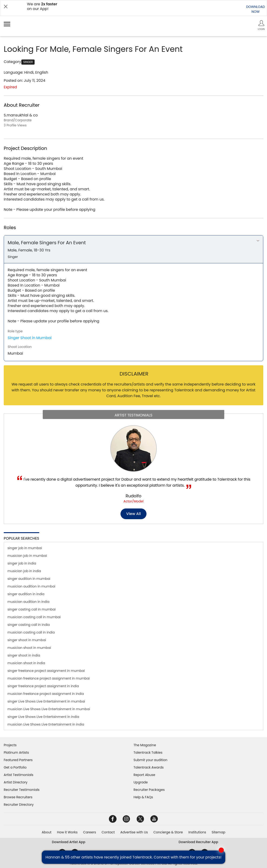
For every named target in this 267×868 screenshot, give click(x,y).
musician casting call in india (31, 632)
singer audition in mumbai (29, 579)
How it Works (67, 832)
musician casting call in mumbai (34, 617)
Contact (108, 832)
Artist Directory (16, 782)
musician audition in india (28, 602)
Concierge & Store (168, 832)
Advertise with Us (134, 832)
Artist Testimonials (18, 775)
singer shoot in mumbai (27, 640)
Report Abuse (144, 775)
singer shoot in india (24, 655)
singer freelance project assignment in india (43, 686)
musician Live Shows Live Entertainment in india (46, 724)
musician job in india (24, 571)
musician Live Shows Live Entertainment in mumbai (49, 709)
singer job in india (22, 563)
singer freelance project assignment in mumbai (46, 671)
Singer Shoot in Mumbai (30, 338)
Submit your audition (150, 760)
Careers (90, 832)
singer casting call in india (29, 625)
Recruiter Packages (149, 790)
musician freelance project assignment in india (46, 694)
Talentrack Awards (149, 767)
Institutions (197, 832)
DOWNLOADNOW (256, 9)
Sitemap (219, 832)
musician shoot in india (26, 663)
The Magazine (145, 745)
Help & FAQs (143, 797)
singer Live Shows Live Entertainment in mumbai (46, 701)
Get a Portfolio (15, 767)
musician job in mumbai (27, 556)
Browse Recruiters (18, 797)
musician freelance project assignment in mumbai (49, 678)
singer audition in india (26, 594)
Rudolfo (133, 496)
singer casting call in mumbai (32, 609)
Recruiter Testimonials (22, 790)
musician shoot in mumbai (29, 648)
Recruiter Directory (19, 805)
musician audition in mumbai (31, 586)
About (47, 832)
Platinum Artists (16, 752)
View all (134, 514)
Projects (10, 745)
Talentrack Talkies (148, 752)
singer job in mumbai (25, 548)
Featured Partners (18, 760)
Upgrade (141, 782)
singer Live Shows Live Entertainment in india (43, 717)
